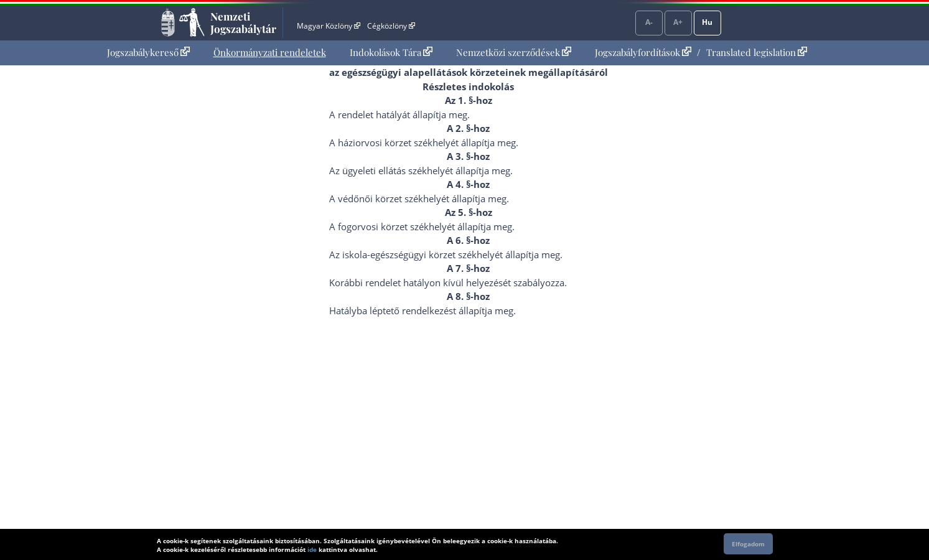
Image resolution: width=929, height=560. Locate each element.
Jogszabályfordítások (643, 52)
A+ (678, 22)
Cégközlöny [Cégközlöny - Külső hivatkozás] (391, 26)
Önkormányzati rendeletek (270, 52)
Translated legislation (757, 52)
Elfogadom (748, 544)
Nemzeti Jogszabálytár (243, 22)
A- (649, 22)
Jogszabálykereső (148, 52)
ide (312, 549)
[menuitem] (148, 53)
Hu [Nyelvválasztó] (707, 22)
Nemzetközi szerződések (514, 52)
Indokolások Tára (391, 52)
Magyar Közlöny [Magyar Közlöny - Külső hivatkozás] (328, 26)
